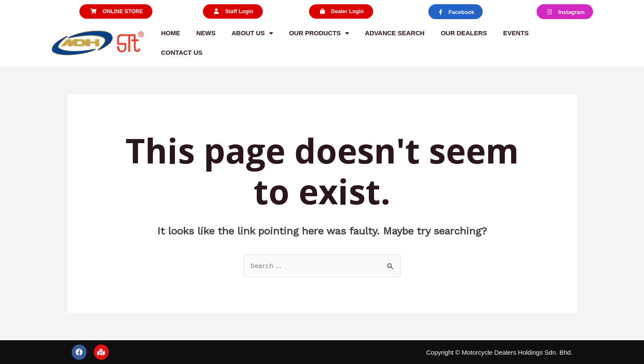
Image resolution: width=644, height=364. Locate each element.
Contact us (182, 52)
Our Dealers (464, 33)
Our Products (319, 33)
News (206, 33)
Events (516, 33)
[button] (115, 12)
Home (171, 33)
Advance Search (395, 33)
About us (252, 33)
